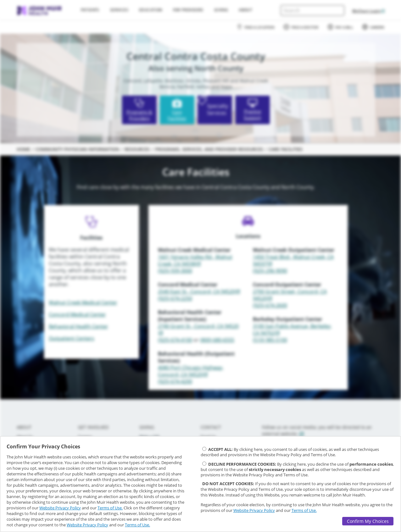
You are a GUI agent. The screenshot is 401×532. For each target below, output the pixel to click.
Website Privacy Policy (60, 508)
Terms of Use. (110, 508)
